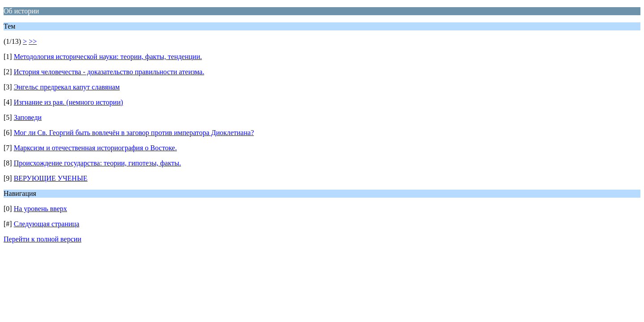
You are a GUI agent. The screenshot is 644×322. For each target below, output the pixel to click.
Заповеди (28, 117)
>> (33, 41)
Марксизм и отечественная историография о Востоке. (95, 148)
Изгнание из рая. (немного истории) (68, 102)
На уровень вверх (40, 209)
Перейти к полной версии (42, 239)
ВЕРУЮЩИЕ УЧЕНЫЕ (51, 178)
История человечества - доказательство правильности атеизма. (109, 72)
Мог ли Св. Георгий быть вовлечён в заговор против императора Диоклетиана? (134, 133)
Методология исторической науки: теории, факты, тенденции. (108, 57)
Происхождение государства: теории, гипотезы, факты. (97, 163)
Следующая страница (47, 224)
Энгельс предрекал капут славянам (67, 87)
